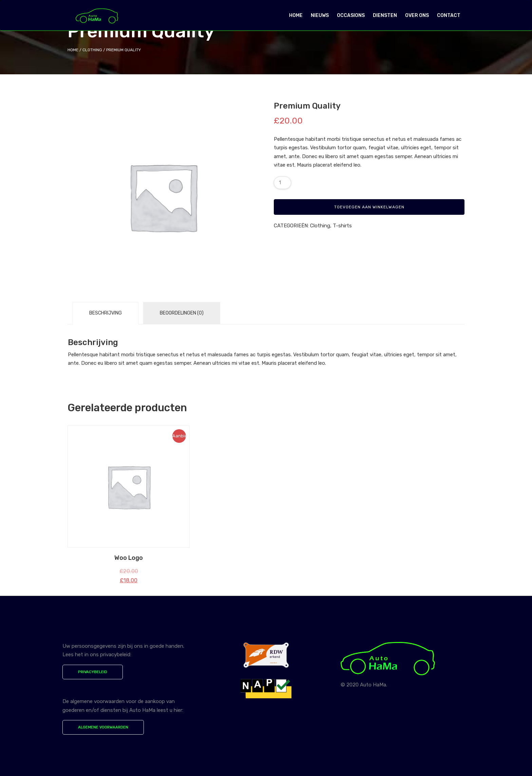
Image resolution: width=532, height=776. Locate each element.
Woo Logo (129, 558)
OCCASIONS (351, 15)
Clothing (92, 50)
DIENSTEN (385, 15)
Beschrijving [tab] (106, 313)
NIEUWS (320, 15)
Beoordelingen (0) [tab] (182, 313)
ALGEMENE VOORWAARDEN (103, 727)
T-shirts (342, 226)
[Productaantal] (282, 183)
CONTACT (449, 15)
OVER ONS (417, 15)
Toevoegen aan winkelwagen (369, 207)
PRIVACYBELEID (93, 672)
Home (73, 50)
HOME (296, 15)
